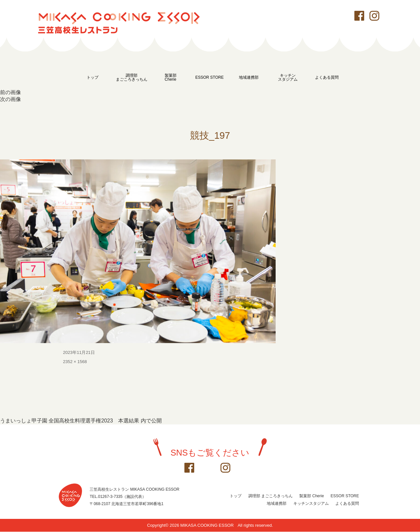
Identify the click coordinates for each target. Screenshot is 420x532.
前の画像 (10, 92)
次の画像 (10, 99)
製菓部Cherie (171, 77)
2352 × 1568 (75, 362)
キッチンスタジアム (288, 77)
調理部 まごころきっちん (271, 496)
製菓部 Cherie (312, 496)
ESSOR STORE (209, 77)
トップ (93, 77)
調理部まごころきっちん (132, 77)
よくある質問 (327, 77)
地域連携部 (249, 77)
